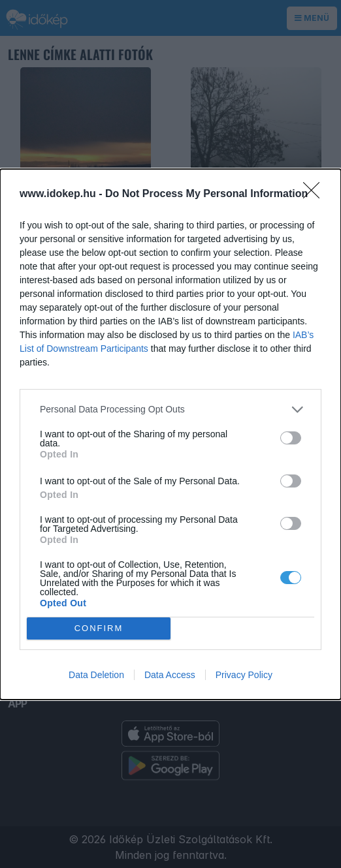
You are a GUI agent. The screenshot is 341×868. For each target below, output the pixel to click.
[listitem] (170, 410)
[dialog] (170, 434)
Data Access (170, 675)
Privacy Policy (244, 675)
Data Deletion (96, 675)
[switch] (291, 438)
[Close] (316, 194)
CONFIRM (99, 628)
